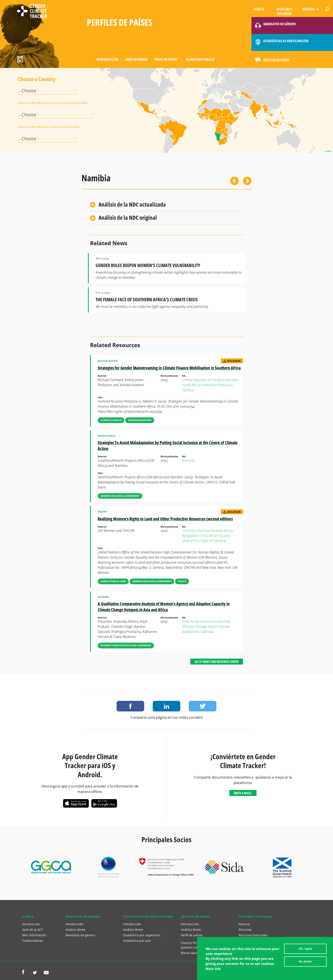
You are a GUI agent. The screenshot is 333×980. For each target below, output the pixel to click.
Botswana (225, 385)
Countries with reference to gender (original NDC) (28, 127)
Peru (196, 541)
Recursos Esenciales (253, 935)
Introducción (107, 59)
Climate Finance (111, 420)
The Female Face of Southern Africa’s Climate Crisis (147, 299)
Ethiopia (188, 627)
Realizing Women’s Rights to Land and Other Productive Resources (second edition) (165, 519)
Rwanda (217, 531)
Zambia (188, 390)
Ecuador (225, 536)
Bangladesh (191, 536)
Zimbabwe (209, 385)
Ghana (187, 541)
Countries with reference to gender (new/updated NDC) (28, 103)
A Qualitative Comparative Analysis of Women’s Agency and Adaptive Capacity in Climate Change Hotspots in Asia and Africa (164, 607)
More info (213, 969)
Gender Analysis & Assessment (120, 496)
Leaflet (328, 151)
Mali (227, 621)
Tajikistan (207, 632)
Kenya (228, 531)
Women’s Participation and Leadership (126, 645)
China (205, 536)
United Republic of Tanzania (203, 380)
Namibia (232, 380)
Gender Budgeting (140, 420)
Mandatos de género (80, 935)
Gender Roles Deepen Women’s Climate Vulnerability (148, 265)
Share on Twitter (203, 706)
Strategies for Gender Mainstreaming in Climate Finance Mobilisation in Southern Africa (169, 368)
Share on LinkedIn (166, 706)
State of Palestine (213, 541)
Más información (34, 935)
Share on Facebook (130, 706)
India (186, 621)
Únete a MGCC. (243, 793)
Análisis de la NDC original (128, 218)
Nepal (212, 627)
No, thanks (305, 962)
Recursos (245, 930)
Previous (234, 181)
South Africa (191, 385)
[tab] (166, 205)
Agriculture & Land (113, 581)
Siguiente (247, 181)
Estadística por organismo (142, 935)
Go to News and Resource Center (217, 662)
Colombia (189, 531)
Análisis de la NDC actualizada (132, 204)
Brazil (214, 536)
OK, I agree (305, 949)
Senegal (201, 627)
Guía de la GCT (33, 930)
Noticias (244, 924)
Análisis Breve (136, 59)
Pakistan (224, 627)
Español (309, 9)
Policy (182, 581)
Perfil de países (166, 59)
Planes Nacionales (200, 59)
